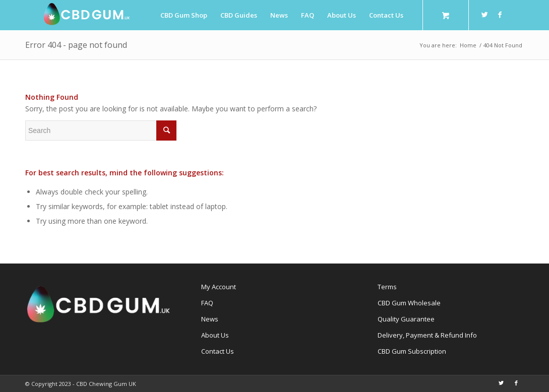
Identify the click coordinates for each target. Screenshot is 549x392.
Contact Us (218, 351)
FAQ (207, 303)
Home (468, 45)
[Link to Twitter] (485, 15)
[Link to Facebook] (500, 15)
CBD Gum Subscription (412, 351)
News (210, 319)
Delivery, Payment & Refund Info (427, 335)
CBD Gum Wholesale (409, 303)
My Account (219, 287)
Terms (387, 287)
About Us (215, 335)
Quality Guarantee (406, 319)
